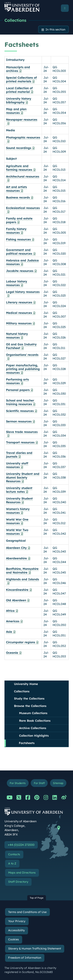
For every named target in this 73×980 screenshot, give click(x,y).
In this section (55, 29)
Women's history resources (18, 511)
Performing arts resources (17, 381)
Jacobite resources (20, 271)
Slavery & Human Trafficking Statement (35, 949)
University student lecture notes (19, 490)
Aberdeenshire (16, 558)
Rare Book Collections (35, 721)
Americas (13, 621)
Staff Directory (18, 882)
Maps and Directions (22, 873)
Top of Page (37, 898)
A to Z (12, 863)
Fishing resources (18, 239)
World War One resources (17, 521)
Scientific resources (20, 411)
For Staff (39, 783)
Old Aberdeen (16, 600)
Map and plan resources (16, 111)
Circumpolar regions (21, 642)
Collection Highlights (34, 736)
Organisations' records (22, 355)
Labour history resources (17, 283)
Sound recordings (19, 148)
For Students (18, 783)
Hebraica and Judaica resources (22, 262)
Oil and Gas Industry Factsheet (21, 346)
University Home (26, 684)
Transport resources (20, 442)
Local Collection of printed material (19, 90)
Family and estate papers (19, 220)
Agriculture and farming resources (19, 168)
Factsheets (27, 743)
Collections (15, 20)
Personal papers (18, 390)
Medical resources (19, 313)
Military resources (19, 323)
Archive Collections (33, 728)
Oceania (12, 653)
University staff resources (17, 465)
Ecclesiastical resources (23, 208)
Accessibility (16, 930)
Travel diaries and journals (19, 455)
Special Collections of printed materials (21, 79)
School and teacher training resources (20, 402)
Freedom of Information (25, 958)
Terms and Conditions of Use (27, 912)
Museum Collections (33, 713)
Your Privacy (17, 921)
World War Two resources (17, 532)
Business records (18, 197)
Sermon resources (19, 421)
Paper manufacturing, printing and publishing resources (23, 369)
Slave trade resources (22, 432)
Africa (10, 611)
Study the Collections (29, 698)
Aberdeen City (16, 548)
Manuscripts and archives (18, 69)
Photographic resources (23, 137)
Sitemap (58, 783)
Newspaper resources (22, 120)
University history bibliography (19, 100)
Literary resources (19, 302)
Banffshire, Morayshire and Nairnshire (22, 571)
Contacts (14, 854)
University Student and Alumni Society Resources (23, 477)
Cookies (14, 939)
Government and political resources (19, 252)
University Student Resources (19, 500)
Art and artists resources (16, 189)
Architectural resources (23, 176)
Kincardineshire (17, 590)
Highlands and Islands (22, 579)
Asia (9, 632)
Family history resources (16, 231)
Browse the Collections (30, 706)
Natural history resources (17, 336)
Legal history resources (23, 292)
